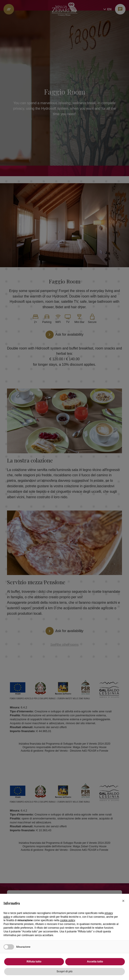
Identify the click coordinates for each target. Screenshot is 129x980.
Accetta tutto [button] (95, 962)
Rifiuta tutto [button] (34, 962)
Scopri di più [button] (64, 971)
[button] (123, 901)
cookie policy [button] (67, 920)
